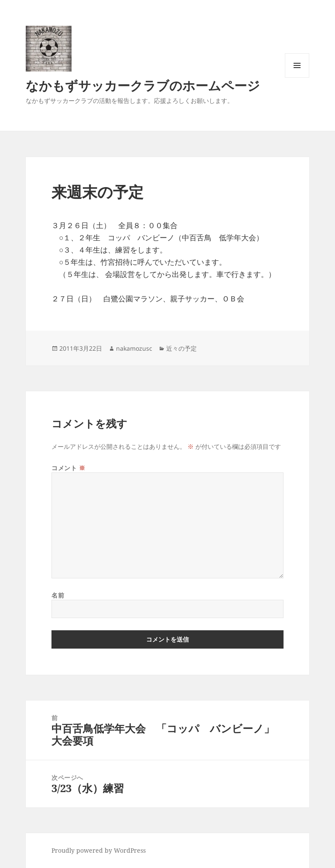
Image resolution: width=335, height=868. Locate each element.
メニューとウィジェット (297, 77)
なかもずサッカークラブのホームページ (143, 85)
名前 (58, 595)
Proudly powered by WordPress (99, 850)
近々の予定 (181, 348)
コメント (68, 468)
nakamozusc (134, 348)
